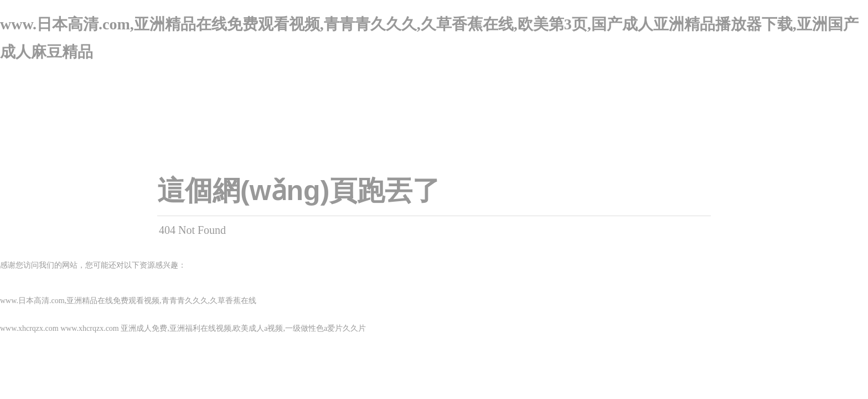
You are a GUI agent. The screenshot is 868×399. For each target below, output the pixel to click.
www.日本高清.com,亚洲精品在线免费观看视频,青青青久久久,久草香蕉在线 (128, 301)
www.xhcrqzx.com (29, 328)
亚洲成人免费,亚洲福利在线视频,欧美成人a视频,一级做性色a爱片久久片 (243, 328)
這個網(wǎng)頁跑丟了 (299, 191)
